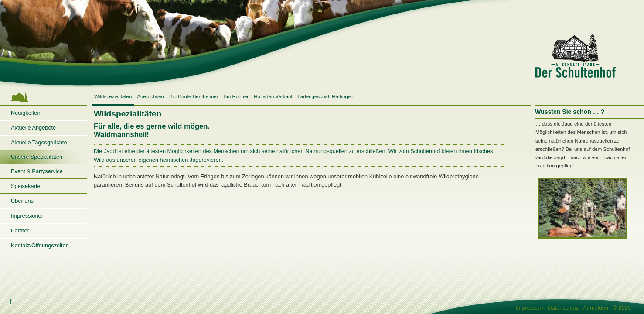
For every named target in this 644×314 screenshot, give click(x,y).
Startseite (44, 97)
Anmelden (596, 308)
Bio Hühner (236, 96)
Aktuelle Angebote (33, 128)
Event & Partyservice (37, 171)
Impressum (529, 308)
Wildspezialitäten (113, 96)
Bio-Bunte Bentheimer (194, 96)
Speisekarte (26, 186)
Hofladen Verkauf (273, 96)
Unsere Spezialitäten (37, 157)
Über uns (22, 201)
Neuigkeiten (26, 113)
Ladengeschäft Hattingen (326, 96)
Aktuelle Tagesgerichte (39, 142)
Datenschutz (563, 308)
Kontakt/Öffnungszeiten (40, 245)
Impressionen (28, 216)
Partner (20, 230)
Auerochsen (150, 96)
